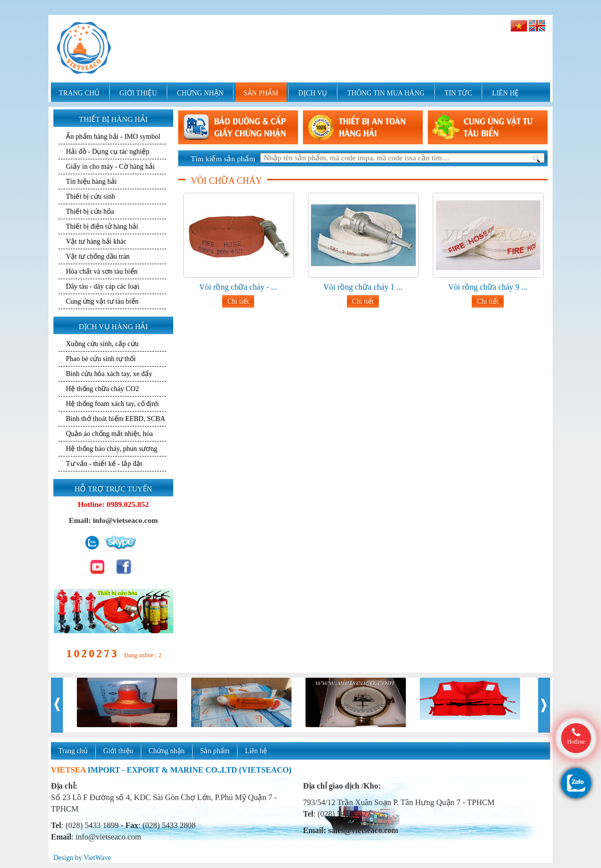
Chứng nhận (167, 751)
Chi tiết (238, 301)
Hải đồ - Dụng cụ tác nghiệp (108, 152)
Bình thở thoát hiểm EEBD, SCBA (116, 419)
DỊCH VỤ (313, 93)
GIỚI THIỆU (138, 93)
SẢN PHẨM (261, 93)
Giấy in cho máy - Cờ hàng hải (110, 167)
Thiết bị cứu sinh (90, 197)
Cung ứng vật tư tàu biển (102, 301)
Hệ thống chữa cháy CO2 (102, 389)
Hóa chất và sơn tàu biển (102, 271)
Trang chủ (73, 751)
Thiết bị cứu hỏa (90, 212)
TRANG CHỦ (79, 93)
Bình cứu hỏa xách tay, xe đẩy (109, 374)
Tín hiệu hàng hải (91, 182)
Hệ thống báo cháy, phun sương (112, 449)
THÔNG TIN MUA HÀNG (386, 93)
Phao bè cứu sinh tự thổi (101, 359)
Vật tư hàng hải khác (96, 241)
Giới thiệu (118, 751)
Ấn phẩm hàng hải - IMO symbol (113, 137)
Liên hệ (256, 751)
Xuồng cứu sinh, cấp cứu (102, 344)
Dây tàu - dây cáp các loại (103, 286)
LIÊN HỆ (506, 93)
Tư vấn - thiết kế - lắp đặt (104, 464)
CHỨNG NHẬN (200, 93)
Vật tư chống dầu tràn (98, 256)
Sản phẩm (215, 751)
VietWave (97, 858)
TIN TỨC (458, 93)
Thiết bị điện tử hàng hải (102, 226)
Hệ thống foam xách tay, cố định (112, 404)
